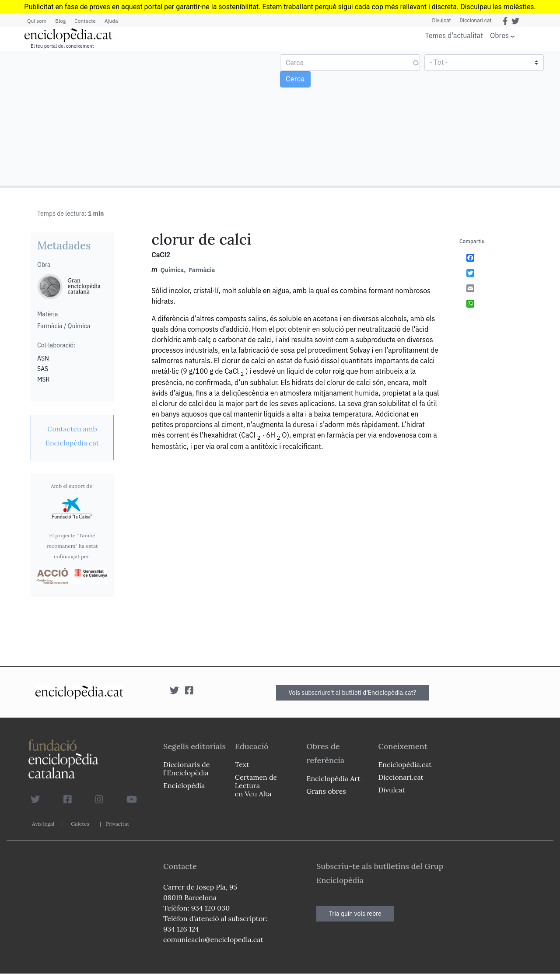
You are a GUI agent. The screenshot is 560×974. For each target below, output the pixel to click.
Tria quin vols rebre (355, 914)
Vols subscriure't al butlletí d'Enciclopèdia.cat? (353, 693)
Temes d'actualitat (454, 35)
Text (242, 764)
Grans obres (326, 791)
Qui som (37, 21)
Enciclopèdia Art (334, 778)
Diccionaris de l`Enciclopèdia (186, 769)
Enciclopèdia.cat (405, 764)
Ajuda (111, 21)
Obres (499, 35)
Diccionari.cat (475, 21)
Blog (60, 21)
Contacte (85, 21)
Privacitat (117, 824)
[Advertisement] (141, 118)
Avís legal (43, 824)
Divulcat (442, 21)
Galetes (80, 824)
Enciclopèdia (184, 785)
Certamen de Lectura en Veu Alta (256, 785)
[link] (72, 436)
